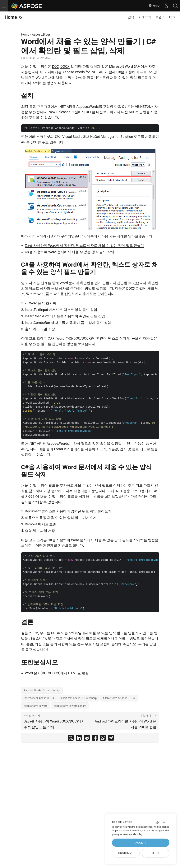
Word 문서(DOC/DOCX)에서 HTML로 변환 (57, 673)
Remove (31, 524)
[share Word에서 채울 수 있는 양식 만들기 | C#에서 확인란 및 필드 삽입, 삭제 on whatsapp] (103, 739)
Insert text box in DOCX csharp (79, 698)
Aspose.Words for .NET (80, 72)
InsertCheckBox (37, 316)
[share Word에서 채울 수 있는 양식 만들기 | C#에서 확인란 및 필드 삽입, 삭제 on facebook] (95, 739)
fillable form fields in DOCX (119, 698)
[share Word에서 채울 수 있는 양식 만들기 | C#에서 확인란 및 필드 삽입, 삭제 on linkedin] (79, 739)
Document (33, 511)
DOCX (65, 66)
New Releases (60, 112)
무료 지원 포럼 (96, 644)
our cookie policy (134, 834)
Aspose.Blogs (41, 35)
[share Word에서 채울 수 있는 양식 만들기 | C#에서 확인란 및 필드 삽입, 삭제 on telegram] (111, 739)
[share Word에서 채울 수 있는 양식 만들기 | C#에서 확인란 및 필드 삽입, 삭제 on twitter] (71, 739)
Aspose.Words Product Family (42, 690)
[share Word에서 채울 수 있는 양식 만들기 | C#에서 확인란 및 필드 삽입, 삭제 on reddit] (87, 739)
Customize (126, 853)
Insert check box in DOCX (39, 698)
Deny (156, 853)
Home (11, 17)
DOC (55, 66)
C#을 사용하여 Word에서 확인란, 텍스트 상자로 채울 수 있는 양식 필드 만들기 (85, 245)
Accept (141, 843)
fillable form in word (36, 706)
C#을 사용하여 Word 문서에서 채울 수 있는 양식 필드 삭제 (69, 252)
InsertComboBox (38, 323)
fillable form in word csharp (70, 706)
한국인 (154, 6)
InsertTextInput (37, 310)
